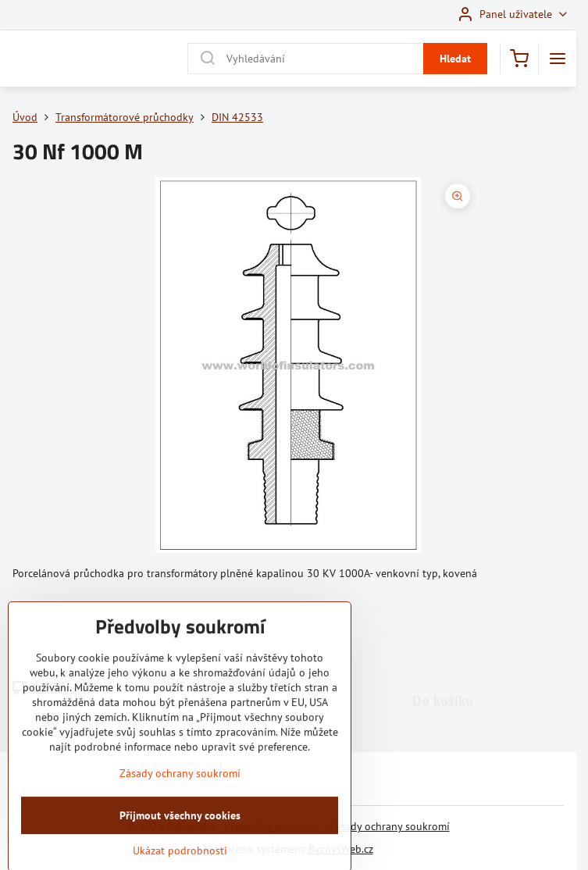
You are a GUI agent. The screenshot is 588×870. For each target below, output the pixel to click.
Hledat (455, 59)
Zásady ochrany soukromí (389, 826)
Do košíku (443, 631)
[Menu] (558, 59)
